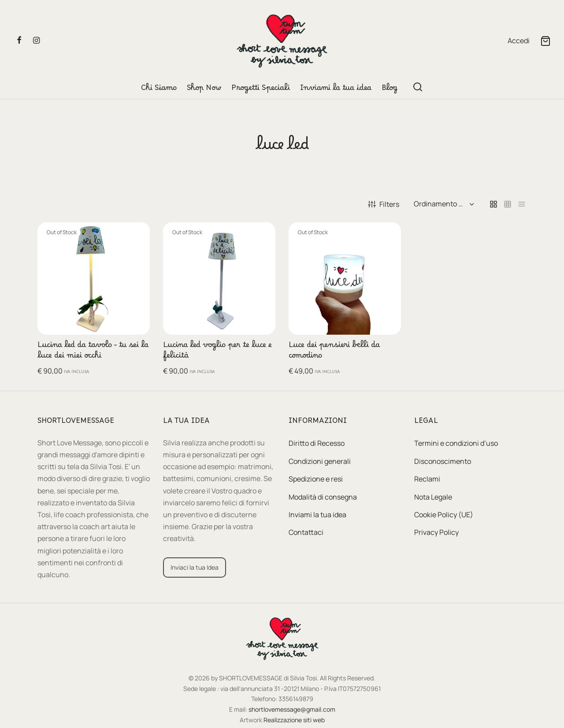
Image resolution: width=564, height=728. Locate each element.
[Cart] (545, 41)
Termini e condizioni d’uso (456, 443)
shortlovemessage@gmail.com (292, 709)
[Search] (418, 87)
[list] (522, 204)
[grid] (493, 204)
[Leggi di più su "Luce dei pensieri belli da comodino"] (387, 236)
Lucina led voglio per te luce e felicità (217, 352)
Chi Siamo (159, 90)
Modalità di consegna (323, 497)
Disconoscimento (443, 461)
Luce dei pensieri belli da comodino (334, 352)
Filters (384, 204)
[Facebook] (19, 41)
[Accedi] (519, 41)
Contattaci (306, 532)
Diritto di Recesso (317, 443)
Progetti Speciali (261, 90)
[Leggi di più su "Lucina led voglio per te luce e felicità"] (262, 236)
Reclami (427, 479)
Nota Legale (433, 497)
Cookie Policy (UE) (444, 515)
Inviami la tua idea (336, 90)
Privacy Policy (436, 532)
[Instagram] (36, 41)
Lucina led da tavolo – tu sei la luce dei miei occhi (93, 352)
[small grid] (508, 204)
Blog (390, 90)
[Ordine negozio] (443, 204)
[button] (195, 567)
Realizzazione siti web (294, 720)
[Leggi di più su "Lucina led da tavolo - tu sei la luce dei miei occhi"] (136, 236)
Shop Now (204, 90)
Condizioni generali (320, 461)
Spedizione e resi (316, 479)
